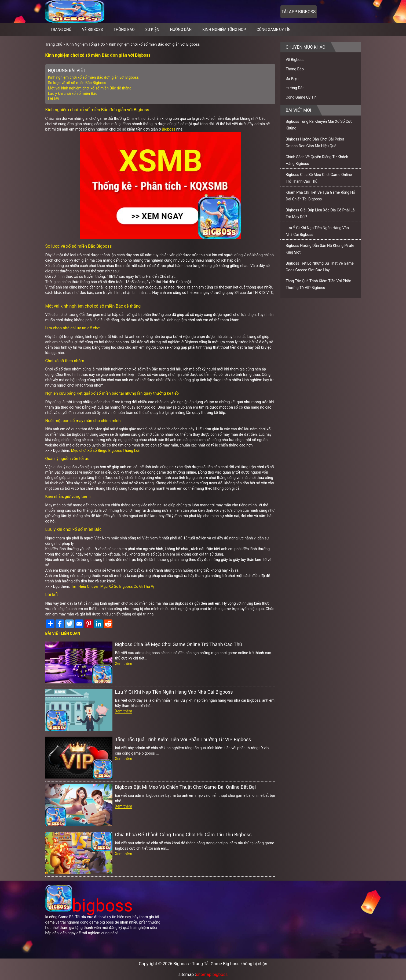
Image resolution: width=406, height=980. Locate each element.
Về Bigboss (92, 30)
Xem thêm (124, 664)
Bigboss (169, 129)
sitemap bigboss (212, 974)
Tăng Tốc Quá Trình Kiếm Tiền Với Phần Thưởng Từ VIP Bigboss (183, 739)
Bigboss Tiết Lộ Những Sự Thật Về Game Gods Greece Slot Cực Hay (320, 267)
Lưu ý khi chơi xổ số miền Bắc (73, 93)
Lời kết (54, 99)
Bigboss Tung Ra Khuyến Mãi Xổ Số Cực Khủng (319, 125)
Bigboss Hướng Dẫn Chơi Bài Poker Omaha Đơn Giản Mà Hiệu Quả (315, 143)
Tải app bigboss (299, 12)
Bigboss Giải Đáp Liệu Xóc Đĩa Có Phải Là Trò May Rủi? (320, 213)
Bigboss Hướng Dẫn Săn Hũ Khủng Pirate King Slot (320, 249)
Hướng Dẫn (181, 30)
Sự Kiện (152, 30)
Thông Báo (124, 30)
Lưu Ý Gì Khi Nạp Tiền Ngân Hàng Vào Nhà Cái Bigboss (174, 692)
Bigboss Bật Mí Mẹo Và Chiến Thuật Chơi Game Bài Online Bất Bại (186, 787)
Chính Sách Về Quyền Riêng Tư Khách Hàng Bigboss (317, 160)
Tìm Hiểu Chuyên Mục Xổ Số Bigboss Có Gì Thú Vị (112, 586)
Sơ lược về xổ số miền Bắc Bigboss (77, 83)
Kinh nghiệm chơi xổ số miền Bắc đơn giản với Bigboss (154, 44)
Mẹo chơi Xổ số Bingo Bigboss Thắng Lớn (105, 451)
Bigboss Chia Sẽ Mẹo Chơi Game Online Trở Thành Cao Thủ (179, 644)
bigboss (89, 906)
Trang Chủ (54, 44)
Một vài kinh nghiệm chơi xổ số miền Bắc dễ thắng (90, 88)
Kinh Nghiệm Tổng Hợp (224, 30)
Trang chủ (61, 30)
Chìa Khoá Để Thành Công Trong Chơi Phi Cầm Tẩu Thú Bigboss (183, 835)
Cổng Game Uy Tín (274, 30)
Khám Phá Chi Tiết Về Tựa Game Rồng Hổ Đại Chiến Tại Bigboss (321, 196)
